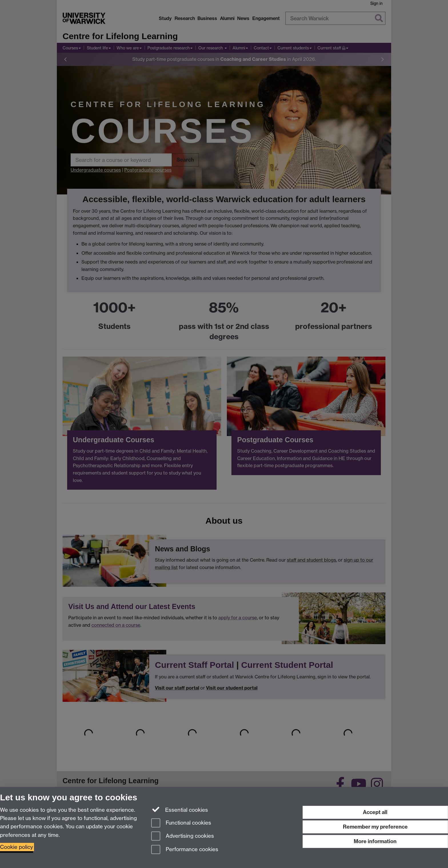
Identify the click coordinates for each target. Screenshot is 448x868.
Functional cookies (181, 823)
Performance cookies (185, 850)
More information (375, 841)
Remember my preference (375, 827)
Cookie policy (17, 847)
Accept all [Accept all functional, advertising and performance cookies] (375, 812)
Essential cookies (180, 809)
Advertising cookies (183, 836)
